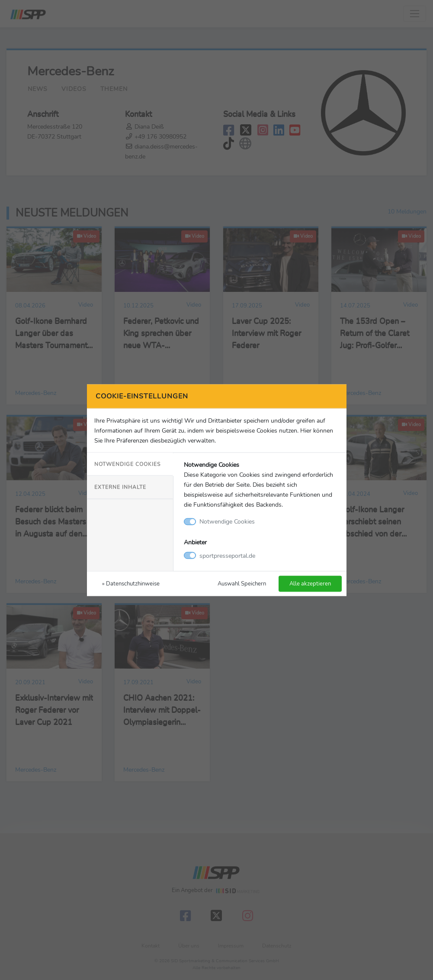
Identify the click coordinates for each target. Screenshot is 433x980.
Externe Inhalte (120, 487)
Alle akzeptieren (310, 583)
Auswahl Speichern (242, 583)
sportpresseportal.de (227, 555)
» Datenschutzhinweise (131, 583)
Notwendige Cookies (127, 464)
